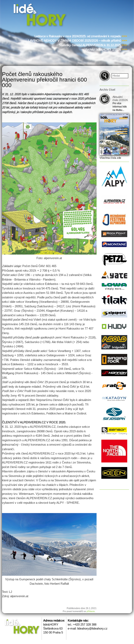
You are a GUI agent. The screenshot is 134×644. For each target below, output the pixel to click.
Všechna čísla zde (110, 158)
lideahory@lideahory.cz (92, 628)
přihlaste (91, 611)
